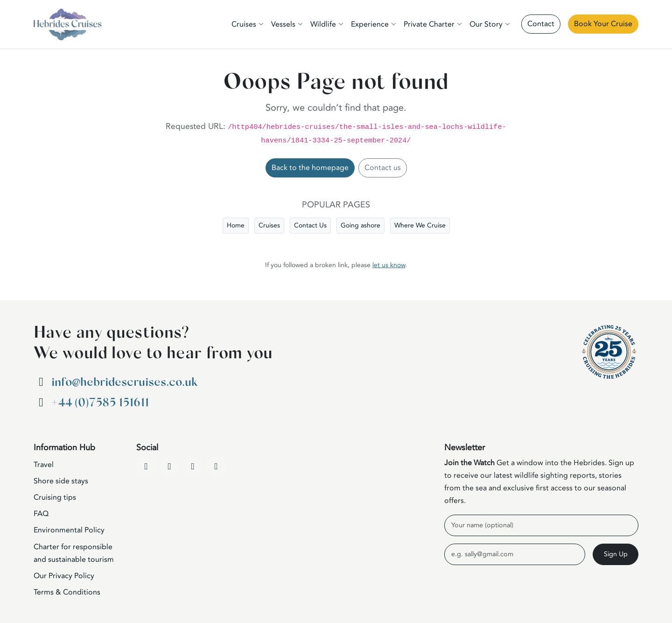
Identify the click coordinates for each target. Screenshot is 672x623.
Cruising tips (55, 497)
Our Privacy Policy (64, 576)
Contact (541, 24)
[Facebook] (146, 467)
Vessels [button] (283, 24)
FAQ (41, 514)
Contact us (383, 168)
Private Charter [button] (429, 24)
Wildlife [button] (323, 24)
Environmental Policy (69, 530)
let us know (389, 265)
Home (236, 225)
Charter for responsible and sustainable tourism (74, 553)
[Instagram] (193, 467)
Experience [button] (370, 24)
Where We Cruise (420, 225)
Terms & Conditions (67, 592)
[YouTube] (169, 467)
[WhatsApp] (216, 467)
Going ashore (360, 225)
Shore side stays (61, 481)
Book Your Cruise (603, 24)
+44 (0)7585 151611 (100, 403)
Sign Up (616, 554)
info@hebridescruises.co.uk (124, 382)
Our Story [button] (486, 24)
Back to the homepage (310, 168)
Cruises (269, 225)
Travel (44, 465)
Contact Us (310, 225)
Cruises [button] (244, 24)
